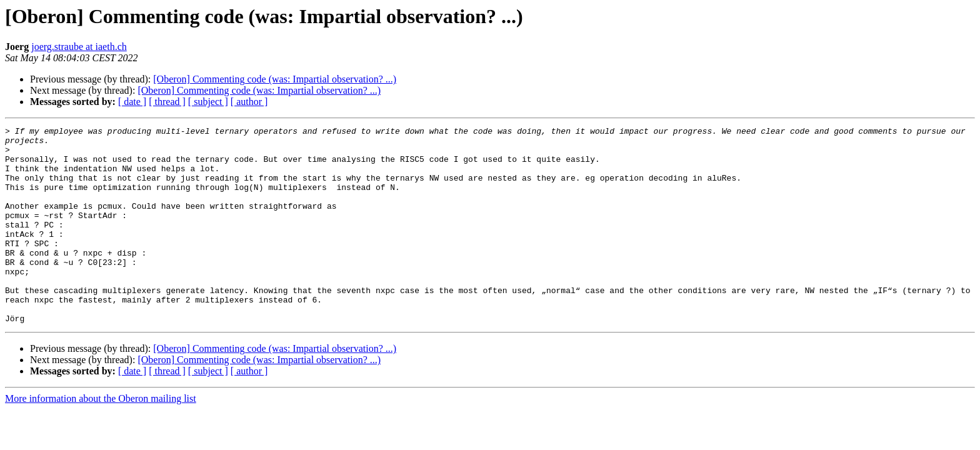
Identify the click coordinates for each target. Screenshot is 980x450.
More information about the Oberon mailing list (101, 438)
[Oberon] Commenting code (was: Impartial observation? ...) (275, 79)
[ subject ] (208, 102)
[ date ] (132, 102)
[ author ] (249, 102)
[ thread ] (167, 102)
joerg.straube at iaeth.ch (79, 47)
